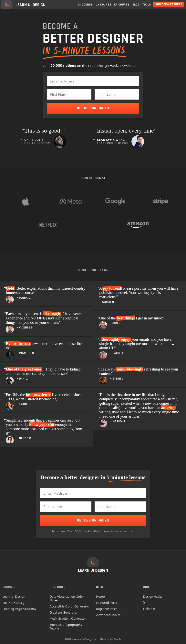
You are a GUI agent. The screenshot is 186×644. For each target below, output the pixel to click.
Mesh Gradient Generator (68, 619)
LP (122, 5)
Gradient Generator (63, 612)
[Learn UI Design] (23, 5)
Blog (136, 5)
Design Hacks (153, 597)
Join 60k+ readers (169, 5)
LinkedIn (149, 609)
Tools (147, 5)
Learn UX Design (14, 603)
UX (103, 5)
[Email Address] (93, 81)
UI (85, 5)
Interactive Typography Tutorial (66, 627)
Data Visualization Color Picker (67, 598)
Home (100, 597)
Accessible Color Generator (69, 606)
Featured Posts (107, 603)
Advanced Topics (108, 615)
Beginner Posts (107, 609)
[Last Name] (117, 94)
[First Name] (69, 94)
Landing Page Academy (19, 609)
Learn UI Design (14, 597)
